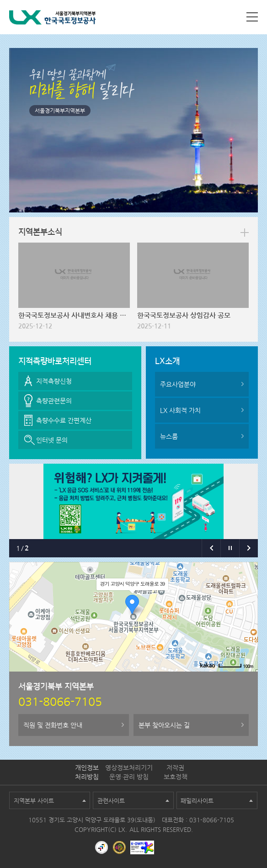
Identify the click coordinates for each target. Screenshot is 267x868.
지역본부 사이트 (34, 801)
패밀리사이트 (197, 801)
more (245, 233)
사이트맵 (252, 17)
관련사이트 (111, 801)
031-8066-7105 (212, 820)
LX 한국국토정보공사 (53, 19)
